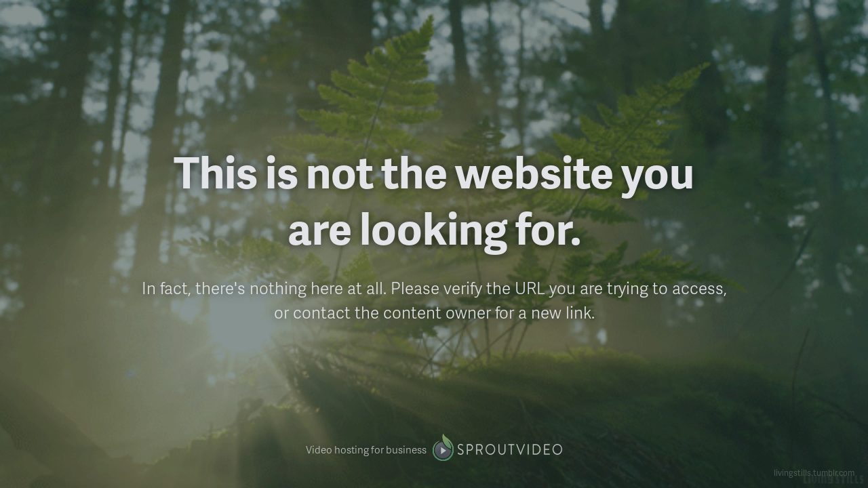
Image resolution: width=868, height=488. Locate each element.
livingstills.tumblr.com (814, 473)
